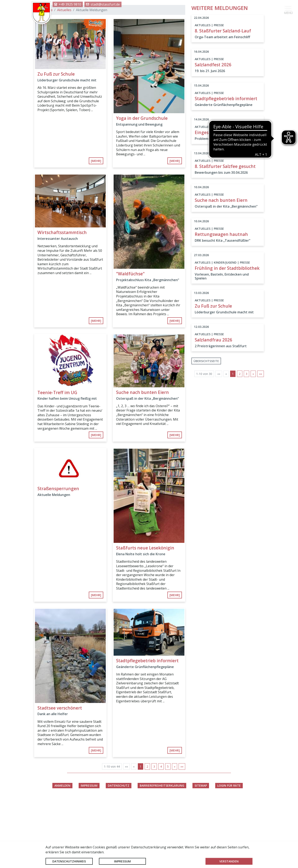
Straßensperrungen (58, 558)
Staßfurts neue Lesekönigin (145, 618)
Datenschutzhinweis (69, 861)
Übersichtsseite (206, 431)
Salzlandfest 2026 (213, 134)
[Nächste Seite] (175, 836)
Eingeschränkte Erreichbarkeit (227, 202)
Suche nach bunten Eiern (142, 462)
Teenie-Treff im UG (57, 462)
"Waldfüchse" (130, 343)
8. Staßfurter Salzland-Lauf (223, 100)
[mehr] (96, 230)
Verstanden (229, 861)
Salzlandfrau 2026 (213, 410)
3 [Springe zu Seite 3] (154, 836)
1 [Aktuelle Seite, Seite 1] (141, 836)
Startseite (45, 80)
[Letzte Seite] (182, 836)
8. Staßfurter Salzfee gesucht (225, 236)
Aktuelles (64, 80)
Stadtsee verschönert (60, 778)
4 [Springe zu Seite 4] (161, 836)
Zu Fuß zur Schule (56, 144)
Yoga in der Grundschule (142, 188)
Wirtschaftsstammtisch (62, 302)
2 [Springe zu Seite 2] (147, 836)
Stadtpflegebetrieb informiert (147, 730)
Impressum (122, 861)
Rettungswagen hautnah (221, 304)
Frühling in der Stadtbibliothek (227, 338)
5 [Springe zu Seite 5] (168, 836)
